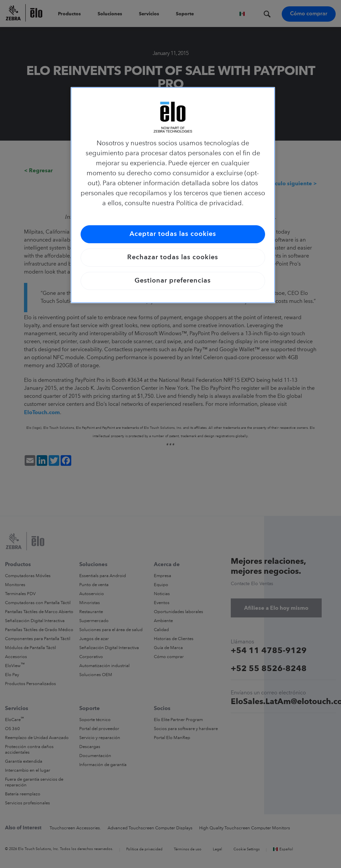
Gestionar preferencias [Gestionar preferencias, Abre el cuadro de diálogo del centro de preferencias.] (173, 281)
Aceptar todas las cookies (173, 234)
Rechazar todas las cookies (173, 258)
